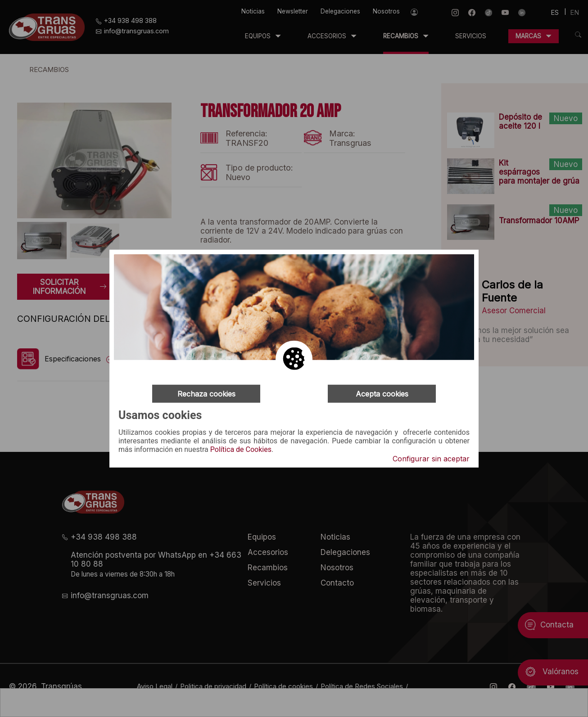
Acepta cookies (382, 393)
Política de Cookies (241, 450)
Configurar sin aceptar (431, 459)
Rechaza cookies (206, 393)
